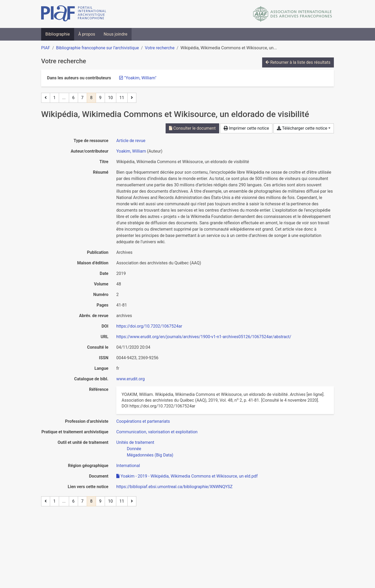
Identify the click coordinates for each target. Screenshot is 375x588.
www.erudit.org (131, 379)
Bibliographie (58, 34)
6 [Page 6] (73, 98)
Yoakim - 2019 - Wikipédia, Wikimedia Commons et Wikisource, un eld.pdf (187, 476)
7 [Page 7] (82, 98)
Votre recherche (160, 48)
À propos (87, 34)
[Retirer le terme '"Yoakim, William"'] (140, 78)
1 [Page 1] (54, 98)
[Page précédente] (46, 98)
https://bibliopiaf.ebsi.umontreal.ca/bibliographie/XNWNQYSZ (174, 487)
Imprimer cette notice (246, 128)
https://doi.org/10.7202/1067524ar (149, 326)
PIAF (46, 48)
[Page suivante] (132, 98)
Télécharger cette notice (302, 128)
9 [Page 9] (100, 98)
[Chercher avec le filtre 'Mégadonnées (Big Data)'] (150, 455)
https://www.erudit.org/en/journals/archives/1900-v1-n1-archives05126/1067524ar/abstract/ (204, 337)
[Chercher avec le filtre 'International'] (128, 466)
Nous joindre (116, 34)
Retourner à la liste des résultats (298, 62)
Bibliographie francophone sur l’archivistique (97, 48)
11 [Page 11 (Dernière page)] (122, 98)
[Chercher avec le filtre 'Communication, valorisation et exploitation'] (157, 432)
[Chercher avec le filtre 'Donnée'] (134, 449)
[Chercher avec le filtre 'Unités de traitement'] (135, 442)
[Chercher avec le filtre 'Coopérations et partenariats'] (143, 421)
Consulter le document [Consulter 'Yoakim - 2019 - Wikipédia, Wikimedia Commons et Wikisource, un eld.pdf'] (192, 128)
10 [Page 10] (110, 98)
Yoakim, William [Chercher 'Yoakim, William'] (131, 151)
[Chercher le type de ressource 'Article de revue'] (131, 141)
